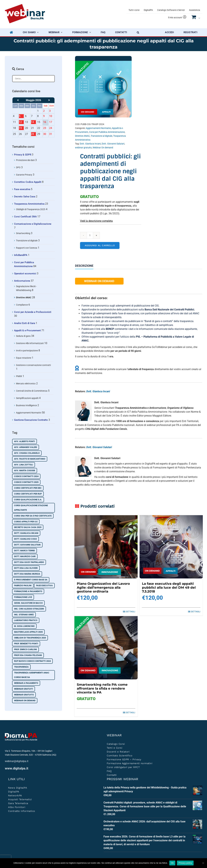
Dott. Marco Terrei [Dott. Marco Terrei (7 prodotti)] (25, 551)
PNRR (19, 376)
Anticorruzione (22, 281)
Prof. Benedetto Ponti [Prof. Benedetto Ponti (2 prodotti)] (26, 644)
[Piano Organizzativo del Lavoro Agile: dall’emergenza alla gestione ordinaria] (106, 547)
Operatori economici (25, 274)
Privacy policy (185, 863)
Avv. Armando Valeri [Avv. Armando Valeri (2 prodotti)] (26, 447)
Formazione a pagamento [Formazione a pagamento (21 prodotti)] (28, 591)
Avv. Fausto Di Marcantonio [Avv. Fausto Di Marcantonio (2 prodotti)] (30, 459)
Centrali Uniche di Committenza (32, 391)
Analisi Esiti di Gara (25, 323)
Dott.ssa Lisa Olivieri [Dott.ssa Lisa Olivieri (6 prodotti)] (26, 568)
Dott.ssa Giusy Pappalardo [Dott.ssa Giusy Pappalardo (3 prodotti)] (29, 562)
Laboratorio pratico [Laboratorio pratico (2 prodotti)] (26, 620)
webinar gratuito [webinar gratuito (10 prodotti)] (24, 695)
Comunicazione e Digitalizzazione (33, 224)
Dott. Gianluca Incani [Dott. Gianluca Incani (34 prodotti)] (26, 533)
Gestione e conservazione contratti (33, 365)
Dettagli (130, 612)
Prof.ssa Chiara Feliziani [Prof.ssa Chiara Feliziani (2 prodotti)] (28, 655)
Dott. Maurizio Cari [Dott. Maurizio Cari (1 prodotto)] (25, 556)
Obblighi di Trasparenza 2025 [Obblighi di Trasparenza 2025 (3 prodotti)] (30, 638)
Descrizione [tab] (84, 266)
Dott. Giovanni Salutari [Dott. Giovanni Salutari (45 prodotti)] (27, 545)
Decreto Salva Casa (25, 197)
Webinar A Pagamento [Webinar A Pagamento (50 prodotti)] (26, 683)
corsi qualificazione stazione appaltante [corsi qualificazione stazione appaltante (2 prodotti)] (31, 508)
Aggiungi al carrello (100, 245)
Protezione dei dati (25, 160)
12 (21, 122)
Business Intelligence (26, 405)
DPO (18, 167)
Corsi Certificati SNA (25, 217)
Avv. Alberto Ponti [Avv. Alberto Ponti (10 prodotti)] (25, 441)
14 (33, 122)
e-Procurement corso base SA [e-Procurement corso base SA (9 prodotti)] (31, 580)
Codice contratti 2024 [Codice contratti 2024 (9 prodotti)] (26, 476)
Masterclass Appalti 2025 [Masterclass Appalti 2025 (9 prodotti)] (28, 632)
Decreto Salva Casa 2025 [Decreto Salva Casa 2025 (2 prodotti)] (28, 527)
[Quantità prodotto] (90, 235)
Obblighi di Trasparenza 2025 (31, 209)
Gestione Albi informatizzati (30, 343)
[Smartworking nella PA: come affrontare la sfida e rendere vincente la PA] (106, 648)
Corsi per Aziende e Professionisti (33, 312)
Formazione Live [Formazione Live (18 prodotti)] (23, 597)
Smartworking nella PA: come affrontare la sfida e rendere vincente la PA (102, 688)
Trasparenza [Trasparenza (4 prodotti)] (21, 667)
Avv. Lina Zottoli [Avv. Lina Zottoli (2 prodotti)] (24, 465)
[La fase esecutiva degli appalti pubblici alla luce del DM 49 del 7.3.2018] (171, 547)
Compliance (22, 305)
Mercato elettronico (26, 384)
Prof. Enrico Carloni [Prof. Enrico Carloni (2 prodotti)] (25, 649)
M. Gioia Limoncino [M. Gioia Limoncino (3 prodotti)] (24, 626)
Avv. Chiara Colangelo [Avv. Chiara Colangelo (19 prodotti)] (27, 453)
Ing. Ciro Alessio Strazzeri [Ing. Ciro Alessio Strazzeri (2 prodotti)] (29, 609)
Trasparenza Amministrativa (29, 204)
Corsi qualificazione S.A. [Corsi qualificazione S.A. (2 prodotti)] (28, 500)
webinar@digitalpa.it (17, 761)
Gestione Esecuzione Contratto (31, 420)
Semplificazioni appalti (27, 398)
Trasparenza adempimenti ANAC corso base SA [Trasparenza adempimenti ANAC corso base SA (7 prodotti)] (32, 675)
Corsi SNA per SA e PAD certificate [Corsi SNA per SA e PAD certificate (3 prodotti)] (33, 516)
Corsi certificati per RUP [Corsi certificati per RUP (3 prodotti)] (28, 494)
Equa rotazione (24, 358)
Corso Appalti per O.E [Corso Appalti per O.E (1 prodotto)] (26, 522)
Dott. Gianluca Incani (90, 144)
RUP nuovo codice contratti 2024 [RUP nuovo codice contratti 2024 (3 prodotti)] (32, 661)
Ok (172, 863)
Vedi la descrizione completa (96, 221)
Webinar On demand (103, 148)
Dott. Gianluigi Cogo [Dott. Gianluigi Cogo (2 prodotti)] (25, 539)
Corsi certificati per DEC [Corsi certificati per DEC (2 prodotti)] (28, 488)
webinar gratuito (83, 148)
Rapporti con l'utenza (27, 248)
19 (21, 128)
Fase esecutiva (22, 189)
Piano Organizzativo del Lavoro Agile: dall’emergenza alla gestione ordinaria (103, 588)
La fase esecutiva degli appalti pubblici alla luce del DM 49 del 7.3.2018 (169, 588)
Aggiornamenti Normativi (98, 128)
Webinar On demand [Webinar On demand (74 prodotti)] (25, 700)
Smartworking (23, 233)
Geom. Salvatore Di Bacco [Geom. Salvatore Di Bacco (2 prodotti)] (28, 603)
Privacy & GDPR (23, 155)
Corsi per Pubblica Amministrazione (107, 132)
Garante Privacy (24, 175)
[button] (138, 32)
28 (33, 134)
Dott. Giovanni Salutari (113, 144)
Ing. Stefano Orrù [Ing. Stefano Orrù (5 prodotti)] (24, 615)
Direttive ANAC (82, 136)
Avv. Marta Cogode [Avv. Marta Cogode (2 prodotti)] (25, 470)
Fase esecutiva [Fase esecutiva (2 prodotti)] (44, 585)
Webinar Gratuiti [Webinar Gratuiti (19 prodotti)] (24, 689)
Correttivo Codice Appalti (28, 182)
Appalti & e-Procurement (27, 330)
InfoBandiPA (21, 255)
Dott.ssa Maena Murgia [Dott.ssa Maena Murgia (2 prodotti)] (27, 574)
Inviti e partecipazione (27, 351)
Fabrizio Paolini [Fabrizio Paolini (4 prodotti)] (23, 585)
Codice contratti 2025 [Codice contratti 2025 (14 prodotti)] (26, 482)
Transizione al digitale (101, 136)
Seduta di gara (23, 336)
